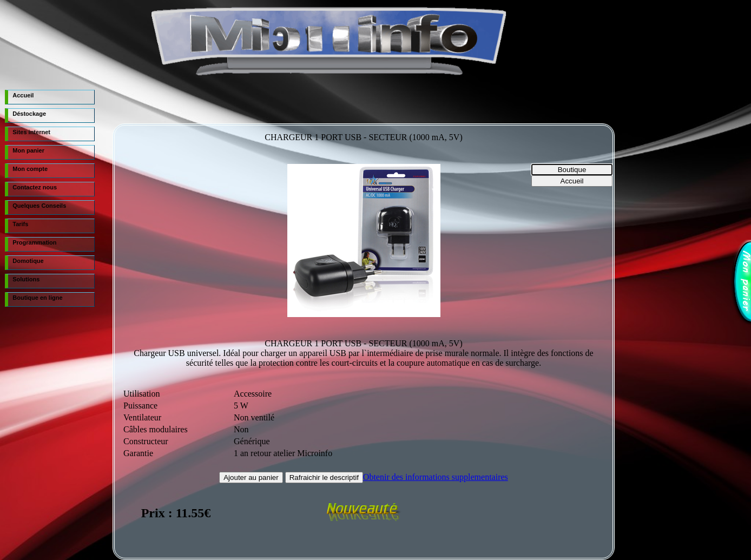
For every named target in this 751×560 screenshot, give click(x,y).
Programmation (34, 242)
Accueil (23, 95)
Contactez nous (35, 187)
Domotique (28, 261)
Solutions (26, 279)
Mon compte (30, 169)
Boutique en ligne (37, 298)
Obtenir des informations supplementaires (436, 477)
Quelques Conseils (39, 206)
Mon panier (28, 150)
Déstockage (29, 114)
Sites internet (31, 132)
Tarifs (20, 224)
